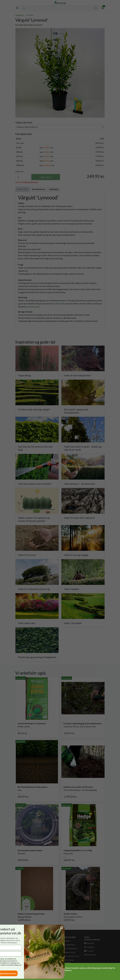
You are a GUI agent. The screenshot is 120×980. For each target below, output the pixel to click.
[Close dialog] (14, 928)
